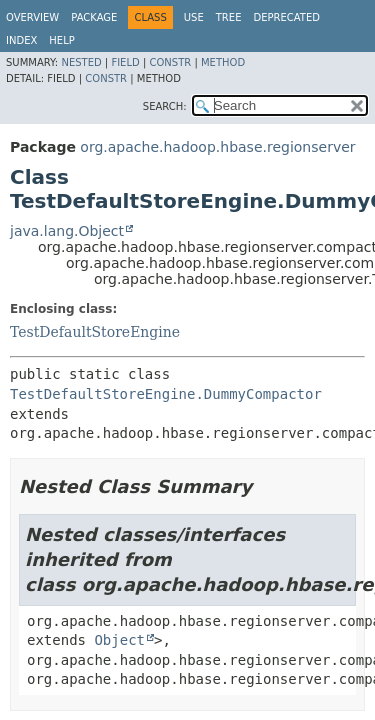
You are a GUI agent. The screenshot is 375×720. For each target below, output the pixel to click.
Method (223, 62)
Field (125, 62)
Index (21, 40)
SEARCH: (165, 106)
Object (119, 640)
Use (194, 17)
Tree (229, 17)
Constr (170, 62)
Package (94, 17)
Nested (81, 62)
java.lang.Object (67, 231)
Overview (32, 17)
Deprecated (286, 17)
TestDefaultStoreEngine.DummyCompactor (166, 394)
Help (61, 40)
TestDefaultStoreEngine (95, 332)
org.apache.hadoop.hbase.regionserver (217, 147)
